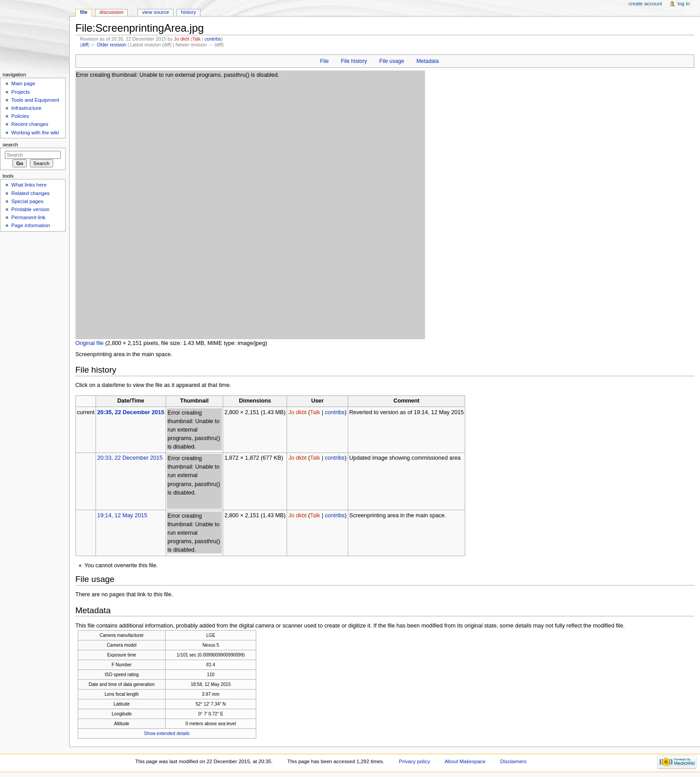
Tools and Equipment (35, 100)
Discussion (111, 12)
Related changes (30, 193)
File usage (392, 61)
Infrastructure (26, 108)
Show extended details (167, 733)
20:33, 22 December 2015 (130, 458)
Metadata (428, 61)
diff (85, 45)
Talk (196, 39)
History (189, 12)
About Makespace (465, 761)
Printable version (30, 209)
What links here (29, 185)
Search (10, 145)
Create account (645, 4)
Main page (23, 83)
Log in (684, 4)
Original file (90, 343)
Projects (20, 92)
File (324, 61)
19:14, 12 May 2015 (122, 515)
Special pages (27, 201)
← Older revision (108, 45)
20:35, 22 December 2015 (131, 412)
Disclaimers (514, 761)
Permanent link (28, 217)
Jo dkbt (182, 39)
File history (354, 61)
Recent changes (30, 124)
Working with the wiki (35, 133)
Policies (20, 116)
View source (155, 12)
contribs (213, 39)
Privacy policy (415, 761)
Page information (31, 225)
